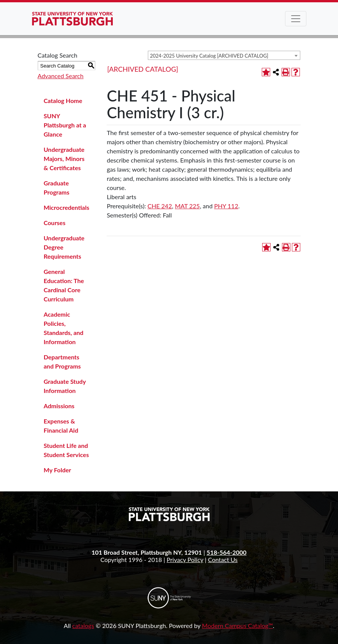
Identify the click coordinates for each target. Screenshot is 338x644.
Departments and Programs (62, 361)
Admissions (59, 406)
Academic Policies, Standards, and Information (64, 328)
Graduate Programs (57, 188)
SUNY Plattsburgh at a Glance (65, 125)
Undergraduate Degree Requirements (64, 247)
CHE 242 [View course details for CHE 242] (160, 206)
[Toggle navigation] (296, 19)
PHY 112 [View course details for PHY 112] (226, 206)
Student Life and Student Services (66, 450)
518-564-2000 (227, 552)
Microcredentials (67, 207)
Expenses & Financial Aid (61, 426)
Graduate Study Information (65, 386)
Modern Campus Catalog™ (237, 625)
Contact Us (223, 559)
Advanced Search (61, 76)
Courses (55, 223)
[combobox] (224, 55)
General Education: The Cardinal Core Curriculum (64, 285)
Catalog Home (63, 101)
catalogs (83, 625)
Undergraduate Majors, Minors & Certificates (64, 159)
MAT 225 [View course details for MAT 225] (187, 206)
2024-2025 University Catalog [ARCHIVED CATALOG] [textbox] (209, 56)
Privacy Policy (185, 559)
